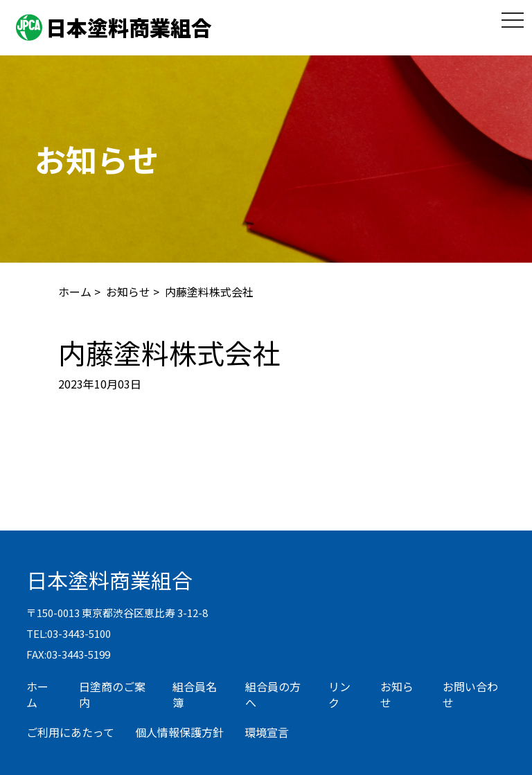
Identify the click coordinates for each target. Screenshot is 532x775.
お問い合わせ (470, 694)
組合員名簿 (195, 694)
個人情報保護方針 (179, 732)
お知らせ (128, 292)
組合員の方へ (273, 694)
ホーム (75, 292)
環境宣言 (267, 732)
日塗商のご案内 (112, 694)
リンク (339, 694)
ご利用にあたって (70, 732)
